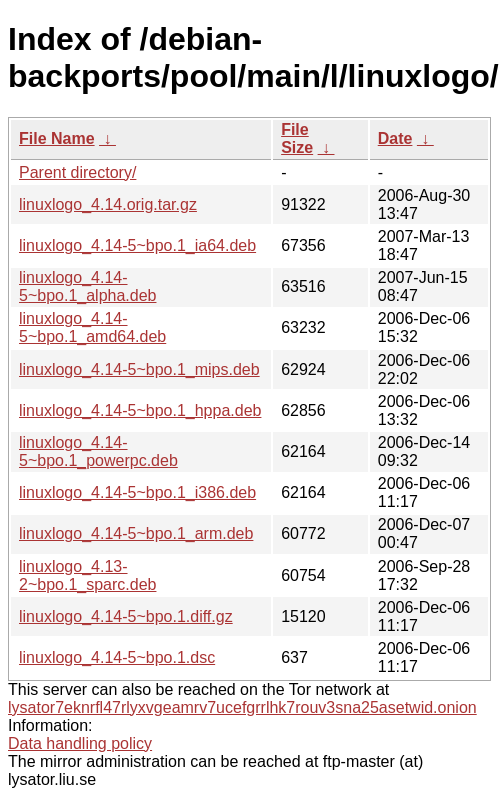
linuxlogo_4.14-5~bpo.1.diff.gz (126, 616)
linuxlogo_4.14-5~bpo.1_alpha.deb (87, 286)
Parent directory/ (77, 172)
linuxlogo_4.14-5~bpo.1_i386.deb (137, 492)
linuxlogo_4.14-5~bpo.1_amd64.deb (92, 327)
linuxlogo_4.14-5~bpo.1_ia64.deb (137, 245)
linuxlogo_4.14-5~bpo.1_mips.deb (139, 369)
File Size (297, 138)
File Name (57, 138)
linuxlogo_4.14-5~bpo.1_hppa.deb (140, 410)
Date (395, 138)
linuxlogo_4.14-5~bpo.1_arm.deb (136, 533)
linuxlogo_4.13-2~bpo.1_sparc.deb (87, 575)
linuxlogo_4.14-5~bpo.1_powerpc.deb (98, 451)
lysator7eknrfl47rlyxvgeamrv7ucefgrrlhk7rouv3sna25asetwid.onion (242, 707)
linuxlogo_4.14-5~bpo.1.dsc (117, 657)
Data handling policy (80, 743)
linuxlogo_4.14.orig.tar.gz (108, 204)
